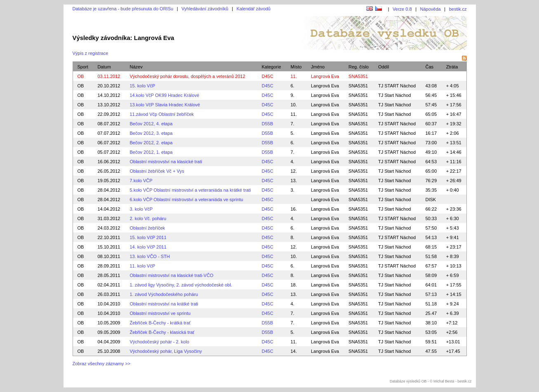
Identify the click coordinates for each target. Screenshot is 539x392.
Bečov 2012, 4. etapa (151, 124)
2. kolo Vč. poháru (148, 218)
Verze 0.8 (402, 9)
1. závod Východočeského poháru (164, 294)
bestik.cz (458, 9)
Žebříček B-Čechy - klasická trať (162, 332)
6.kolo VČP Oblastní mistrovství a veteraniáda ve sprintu (186, 200)
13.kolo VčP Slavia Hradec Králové (165, 105)
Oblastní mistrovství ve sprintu (160, 313)
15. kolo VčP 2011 (148, 237)
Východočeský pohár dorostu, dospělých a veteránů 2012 (187, 76)
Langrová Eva (325, 86)
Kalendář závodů (253, 9)
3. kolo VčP (141, 209)
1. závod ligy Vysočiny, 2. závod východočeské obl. (181, 285)
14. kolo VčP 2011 (148, 247)
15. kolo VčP (142, 86)
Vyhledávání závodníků (205, 9)
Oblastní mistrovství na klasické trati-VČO (171, 275)
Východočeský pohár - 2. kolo (159, 342)
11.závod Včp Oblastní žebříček (161, 114)
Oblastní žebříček (147, 228)
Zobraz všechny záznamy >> (102, 364)
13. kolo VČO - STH (149, 256)
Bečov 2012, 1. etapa (151, 152)
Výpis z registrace (91, 53)
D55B (267, 124)
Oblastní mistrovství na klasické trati (166, 162)
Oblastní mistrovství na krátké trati (164, 304)
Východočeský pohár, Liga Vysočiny (166, 351)
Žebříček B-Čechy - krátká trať (160, 323)
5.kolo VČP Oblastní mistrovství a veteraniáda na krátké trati (190, 190)
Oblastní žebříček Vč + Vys (157, 171)
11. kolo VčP (142, 266)
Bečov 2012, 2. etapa (151, 143)
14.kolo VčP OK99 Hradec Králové (164, 95)
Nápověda (431, 9)
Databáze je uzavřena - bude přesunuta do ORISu (123, 9)
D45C (267, 76)
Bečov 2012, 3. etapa (151, 133)
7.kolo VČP (141, 181)
